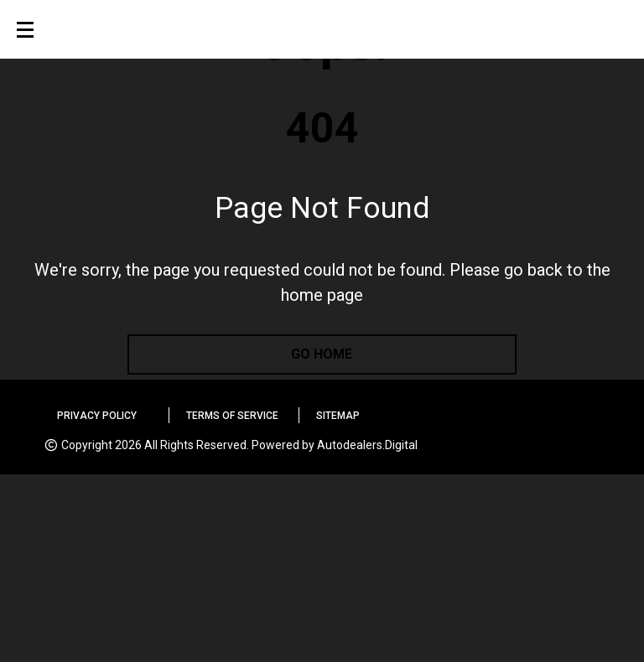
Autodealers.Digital (367, 445)
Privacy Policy (97, 416)
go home (322, 354)
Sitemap (338, 416)
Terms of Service (232, 416)
